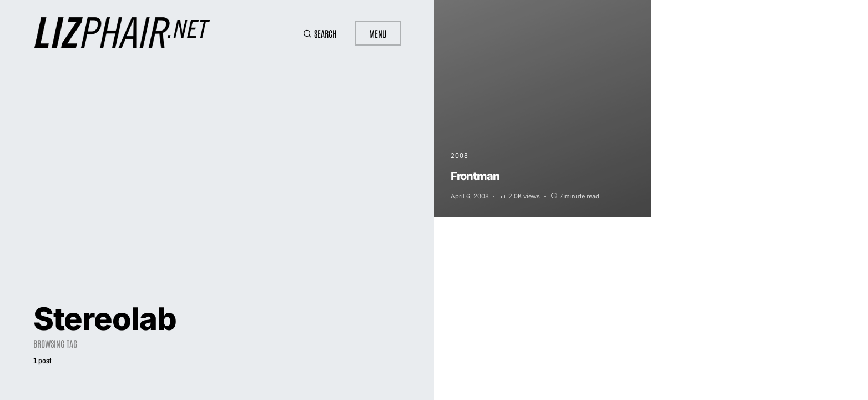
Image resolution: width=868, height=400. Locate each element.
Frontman (475, 176)
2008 (460, 156)
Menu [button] (378, 33)
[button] (320, 33)
